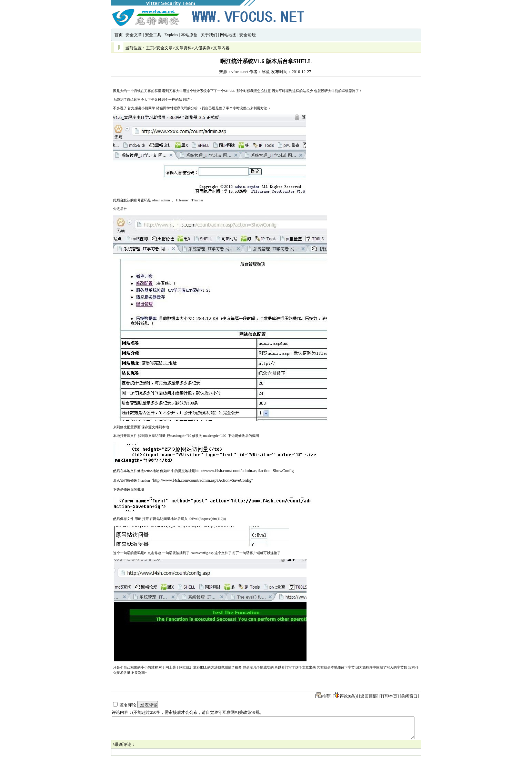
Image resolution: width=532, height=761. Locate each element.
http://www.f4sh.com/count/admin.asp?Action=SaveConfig (202, 480)
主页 (150, 48)
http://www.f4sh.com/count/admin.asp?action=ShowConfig (244, 471)
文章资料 (183, 48)
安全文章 (134, 35)
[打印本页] (389, 696)
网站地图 (228, 35)
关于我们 (209, 35)
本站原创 (189, 35)
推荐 (323, 696)
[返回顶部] (369, 696)
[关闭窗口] (410, 696)
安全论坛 (248, 35)
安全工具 (153, 35)
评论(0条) (345, 696)
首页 (119, 35)
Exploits (171, 35)
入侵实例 (202, 48)
